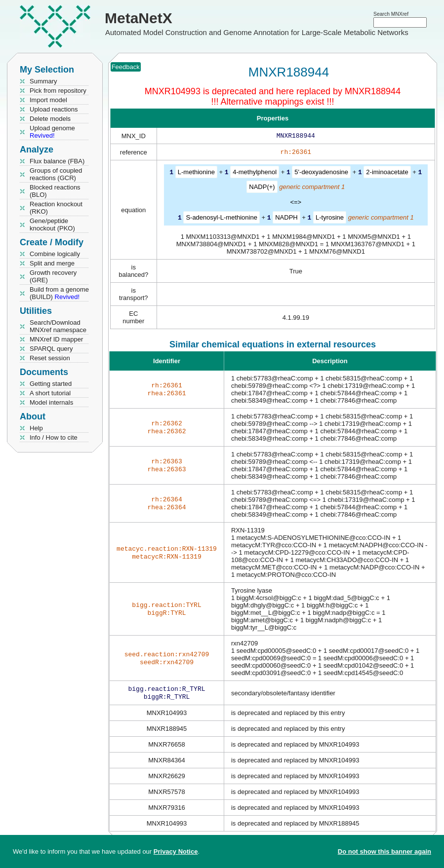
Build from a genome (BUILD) (59, 293)
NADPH (286, 219)
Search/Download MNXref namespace (58, 326)
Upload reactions (54, 109)
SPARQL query (51, 349)
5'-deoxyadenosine (321, 174)
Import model (48, 100)
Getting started (51, 384)
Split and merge (52, 263)
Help (36, 428)
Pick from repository (58, 91)
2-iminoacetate (387, 174)
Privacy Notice (176, 851)
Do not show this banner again (384, 851)
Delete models (50, 119)
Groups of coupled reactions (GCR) (56, 174)
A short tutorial (50, 393)
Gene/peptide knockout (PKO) (52, 225)
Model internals (51, 402)
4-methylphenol (255, 174)
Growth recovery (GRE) (53, 276)
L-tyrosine (330, 219)
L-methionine (196, 174)
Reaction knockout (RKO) (56, 208)
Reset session (50, 358)
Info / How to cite (54, 437)
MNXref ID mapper (56, 339)
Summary (43, 81)
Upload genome (52, 132)
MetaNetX (139, 18)
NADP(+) (262, 188)
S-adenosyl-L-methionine (222, 219)
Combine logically (55, 254)
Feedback (126, 67)
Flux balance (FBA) (57, 161)
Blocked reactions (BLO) (55, 191)
